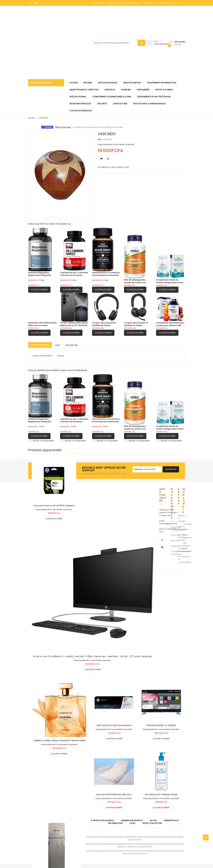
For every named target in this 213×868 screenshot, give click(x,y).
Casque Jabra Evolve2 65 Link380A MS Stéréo (104, 324)
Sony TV (90, 850)
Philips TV (152, 850)
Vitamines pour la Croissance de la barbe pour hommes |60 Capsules (106, 274)
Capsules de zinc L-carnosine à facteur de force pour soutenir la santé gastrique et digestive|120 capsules (74, 274)
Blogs (153, 820)
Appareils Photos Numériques (162, 836)
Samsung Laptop (118, 843)
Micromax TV (163, 850)
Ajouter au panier (39, 290)
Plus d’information (40, 345)
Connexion (148, 3)
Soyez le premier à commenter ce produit (116, 144)
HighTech (175, 540)
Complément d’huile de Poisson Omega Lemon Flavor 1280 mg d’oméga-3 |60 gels (170, 281)
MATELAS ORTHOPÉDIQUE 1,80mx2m (114, 794)
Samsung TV (100, 850)
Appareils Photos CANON (119, 836)
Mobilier (174, 546)
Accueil (31, 118)
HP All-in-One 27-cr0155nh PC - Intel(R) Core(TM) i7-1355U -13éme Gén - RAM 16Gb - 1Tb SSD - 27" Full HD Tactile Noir (93, 656)
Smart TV (143, 853)
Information (115, 823)
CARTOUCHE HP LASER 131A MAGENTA (114, 725)
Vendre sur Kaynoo (131, 3)
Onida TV (131, 850)
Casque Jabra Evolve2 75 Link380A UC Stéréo (136, 324)
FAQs (185, 542)
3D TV (136, 853)
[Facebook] (31, 3)
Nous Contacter (187, 536)
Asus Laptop (170, 843)
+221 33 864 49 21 (161, 44)
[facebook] (162, 539)
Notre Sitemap (186, 549)
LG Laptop (129, 846)
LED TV (173, 850)
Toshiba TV (142, 850)
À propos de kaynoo (103, 820)
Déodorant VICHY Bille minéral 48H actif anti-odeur (42, 324)
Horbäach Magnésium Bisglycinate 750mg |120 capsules (39, 274)
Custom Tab (71, 345)
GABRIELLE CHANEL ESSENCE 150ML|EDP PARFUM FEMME (59, 740)
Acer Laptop (104, 843)
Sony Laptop (146, 843)
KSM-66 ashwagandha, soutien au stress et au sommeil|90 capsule (135, 281)
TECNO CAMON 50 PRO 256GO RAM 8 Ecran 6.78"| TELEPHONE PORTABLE (74, 324)
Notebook (148, 846)
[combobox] (118, 43)
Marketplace (114, 3)
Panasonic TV (120, 850)
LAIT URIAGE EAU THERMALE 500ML (161, 794)
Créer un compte (165, 3)
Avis (57, 345)
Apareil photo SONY (140, 836)
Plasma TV (127, 853)
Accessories (158, 843)
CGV (185, 529)
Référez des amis (63, 127)
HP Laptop (139, 846)
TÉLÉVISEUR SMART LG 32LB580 (161, 725)
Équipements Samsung (97, 836)
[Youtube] (37, 3)
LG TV (110, 850)
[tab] (40, 344)
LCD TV (180, 850)
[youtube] (162, 546)
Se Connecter (187, 522)
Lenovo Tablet (133, 843)
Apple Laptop (91, 843)
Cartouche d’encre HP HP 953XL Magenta (54, 505)
